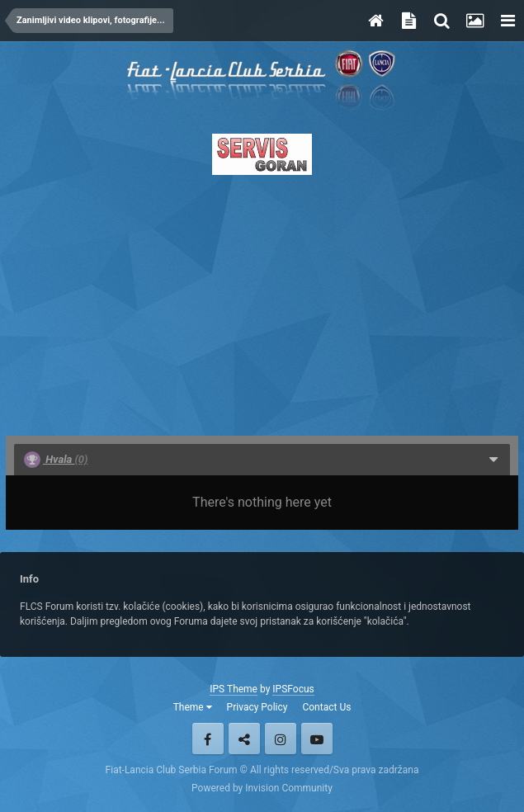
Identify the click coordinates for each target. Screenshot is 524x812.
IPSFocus (293, 689)
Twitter (244, 739)
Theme (193, 707)
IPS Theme (234, 689)
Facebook (208, 739)
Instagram (281, 739)
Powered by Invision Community (262, 788)
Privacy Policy (257, 707)
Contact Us (326, 707)
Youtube (317, 739)
